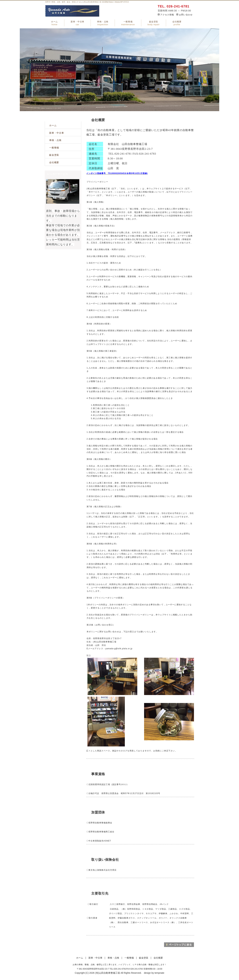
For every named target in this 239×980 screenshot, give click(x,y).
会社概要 (177, 23)
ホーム (54, 23)
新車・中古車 (77, 23)
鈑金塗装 (154, 23)
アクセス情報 (167, 15)
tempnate (159, 973)
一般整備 (128, 23)
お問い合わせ (186, 15)
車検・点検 (103, 23)
